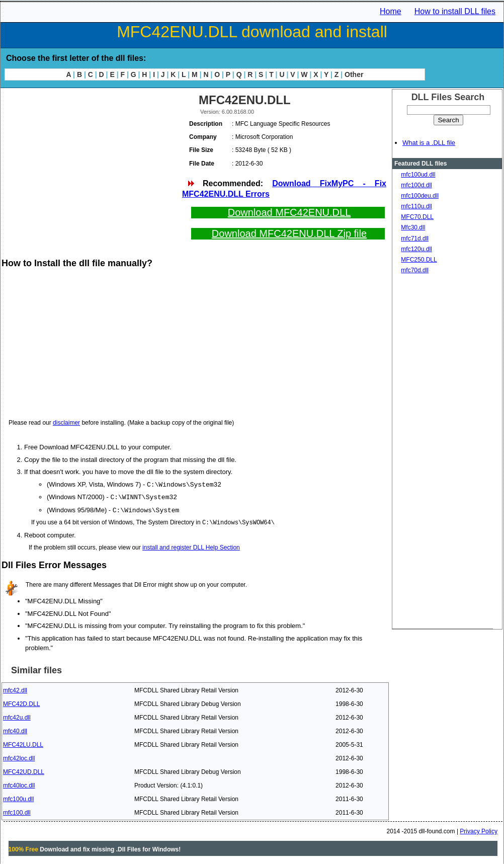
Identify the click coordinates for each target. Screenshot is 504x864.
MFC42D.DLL (21, 702)
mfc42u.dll (17, 716)
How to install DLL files (455, 11)
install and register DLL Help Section (191, 546)
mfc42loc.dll (19, 757)
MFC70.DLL (417, 217)
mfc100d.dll (416, 185)
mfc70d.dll (415, 270)
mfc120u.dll (416, 249)
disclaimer (66, 423)
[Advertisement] (91, 161)
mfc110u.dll (416, 206)
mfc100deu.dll (420, 196)
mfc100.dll (17, 811)
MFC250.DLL (419, 260)
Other (354, 74)
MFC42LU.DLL (23, 743)
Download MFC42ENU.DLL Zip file (289, 233)
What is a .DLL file (429, 143)
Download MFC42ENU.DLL (289, 212)
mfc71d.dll (415, 239)
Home (391, 11)
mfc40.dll (15, 730)
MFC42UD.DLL (24, 770)
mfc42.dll (15, 689)
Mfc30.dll (413, 227)
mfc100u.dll (18, 798)
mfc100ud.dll (418, 175)
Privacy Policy (479, 830)
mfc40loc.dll (19, 784)
